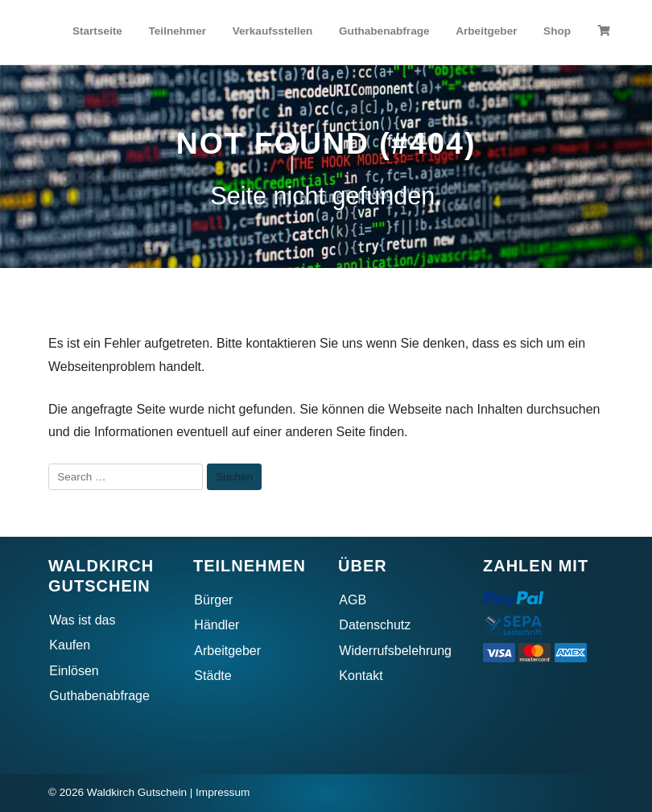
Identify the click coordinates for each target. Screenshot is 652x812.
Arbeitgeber (486, 31)
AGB (353, 600)
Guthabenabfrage (384, 31)
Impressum (223, 792)
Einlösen (74, 671)
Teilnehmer (178, 31)
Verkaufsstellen (273, 31)
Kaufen (70, 645)
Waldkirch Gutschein (137, 792)
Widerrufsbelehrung (395, 651)
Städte (213, 676)
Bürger (213, 600)
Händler (217, 625)
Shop (557, 31)
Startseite (97, 31)
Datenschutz (375, 625)
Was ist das (82, 620)
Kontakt (361, 676)
